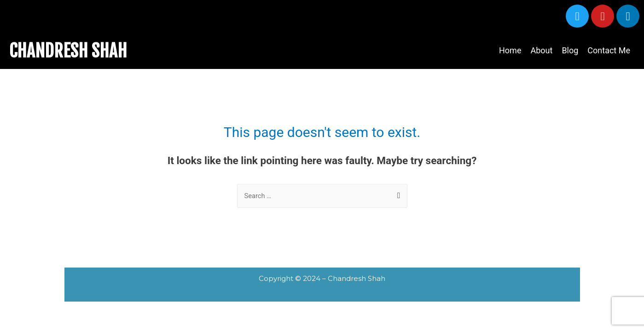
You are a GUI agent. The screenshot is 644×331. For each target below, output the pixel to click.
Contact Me (609, 50)
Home (510, 50)
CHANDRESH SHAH (72, 51)
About (541, 50)
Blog (570, 50)
